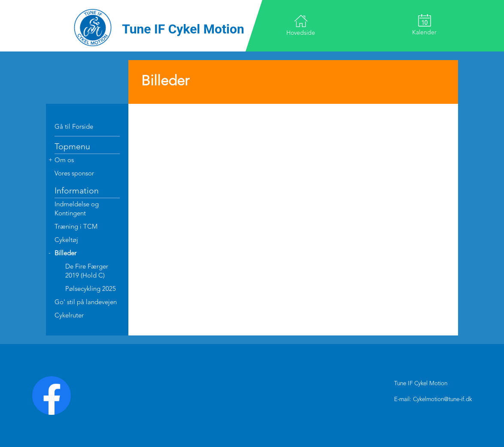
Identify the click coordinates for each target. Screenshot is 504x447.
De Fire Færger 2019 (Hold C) (87, 272)
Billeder (65, 254)
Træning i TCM (76, 227)
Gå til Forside (74, 127)
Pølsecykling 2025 (91, 289)
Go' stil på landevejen (86, 303)
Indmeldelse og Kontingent (77, 209)
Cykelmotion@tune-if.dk (442, 400)
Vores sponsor (74, 174)
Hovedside (301, 25)
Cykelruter (69, 316)
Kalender (424, 25)
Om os (64, 161)
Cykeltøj (66, 240)
